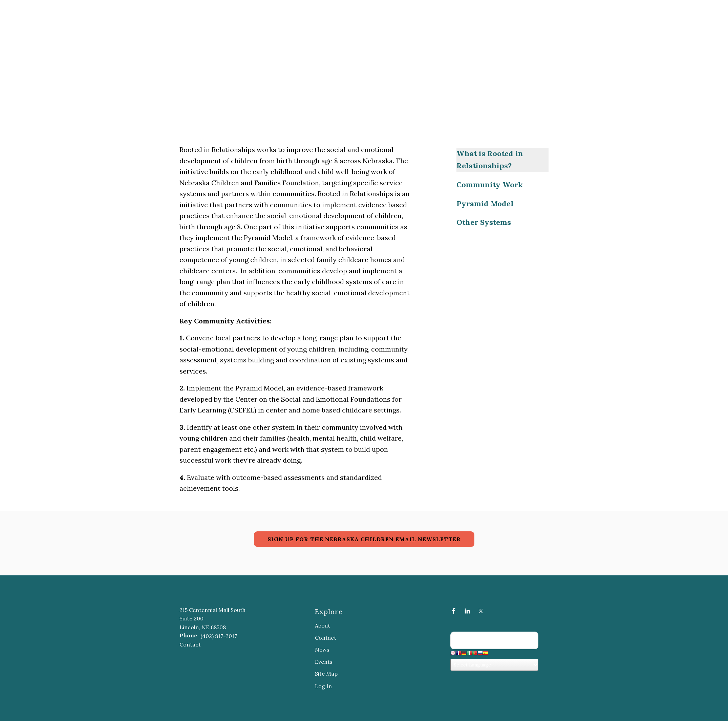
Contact (190, 644)
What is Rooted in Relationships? (490, 160)
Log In (323, 686)
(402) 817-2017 (219, 636)
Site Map (326, 674)
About (323, 625)
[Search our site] (494, 640)
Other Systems (484, 222)
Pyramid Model (485, 204)
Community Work (490, 185)
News (322, 650)
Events (324, 662)
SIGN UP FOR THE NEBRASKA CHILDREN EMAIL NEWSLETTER (364, 539)
